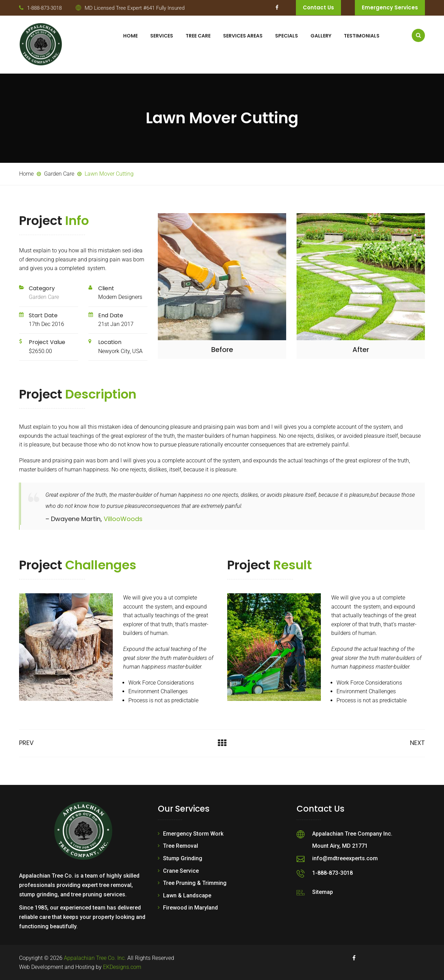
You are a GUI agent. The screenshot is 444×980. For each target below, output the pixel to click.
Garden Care (44, 297)
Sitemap (323, 892)
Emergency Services (390, 7)
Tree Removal (181, 846)
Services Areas (243, 36)
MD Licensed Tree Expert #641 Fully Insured (135, 8)
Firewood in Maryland (190, 908)
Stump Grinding (183, 858)
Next (417, 743)
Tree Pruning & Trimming (195, 883)
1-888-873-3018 (44, 8)
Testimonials (362, 36)
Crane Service (181, 871)
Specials (287, 36)
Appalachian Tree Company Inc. (352, 834)
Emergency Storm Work (193, 834)
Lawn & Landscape (187, 895)
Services (162, 36)
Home (130, 36)
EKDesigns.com (122, 967)
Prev (26, 743)
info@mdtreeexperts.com (345, 858)
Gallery (321, 36)
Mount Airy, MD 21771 (340, 846)
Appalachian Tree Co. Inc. (95, 958)
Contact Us (318, 7)
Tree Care (198, 36)
